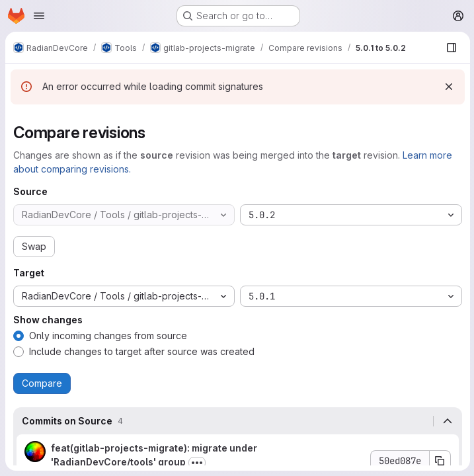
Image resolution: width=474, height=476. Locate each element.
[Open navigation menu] (39, 16)
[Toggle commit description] (197, 463)
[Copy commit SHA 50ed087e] (439, 461)
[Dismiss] (448, 87)
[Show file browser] (450, 48)
